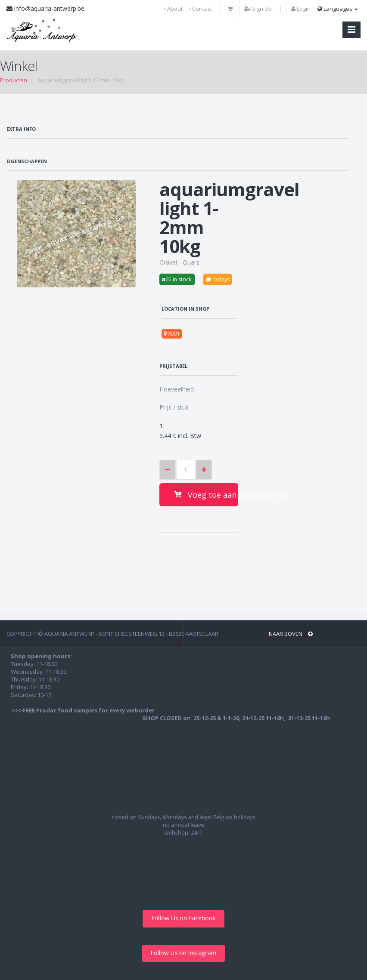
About (173, 9)
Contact (200, 9)
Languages (338, 9)
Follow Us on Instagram (184, 953)
